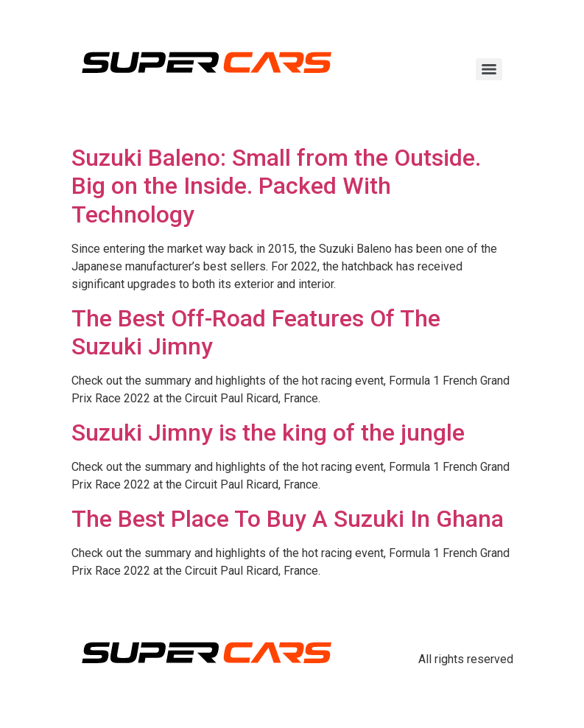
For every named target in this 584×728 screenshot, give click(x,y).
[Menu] (489, 69)
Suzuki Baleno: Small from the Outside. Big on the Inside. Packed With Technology (276, 186)
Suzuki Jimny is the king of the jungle (268, 433)
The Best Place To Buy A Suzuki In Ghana (288, 519)
